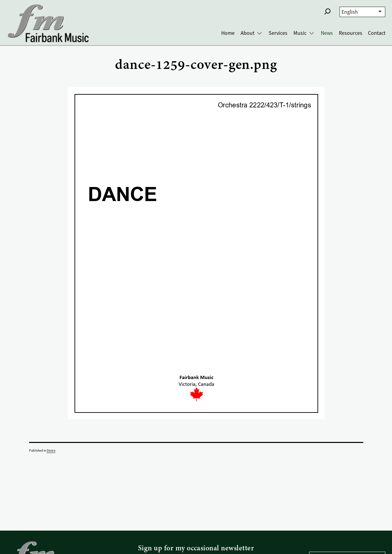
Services (278, 33)
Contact (377, 33)
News (327, 33)
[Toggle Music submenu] (312, 33)
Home (228, 33)
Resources (351, 33)
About (247, 33)
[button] (328, 11)
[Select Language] (362, 12)
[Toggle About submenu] (259, 33)
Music (300, 33)
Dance (51, 450)
